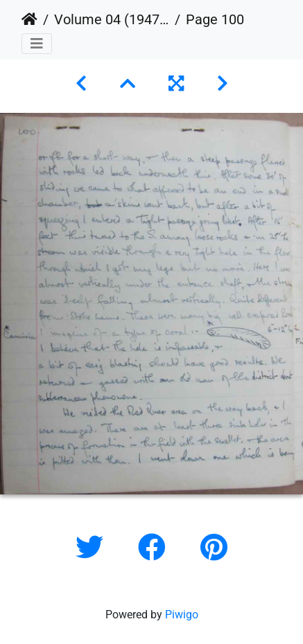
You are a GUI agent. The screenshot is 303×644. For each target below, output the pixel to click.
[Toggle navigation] (37, 44)
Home (29, 19)
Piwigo (182, 615)
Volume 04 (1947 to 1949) (112, 19)
